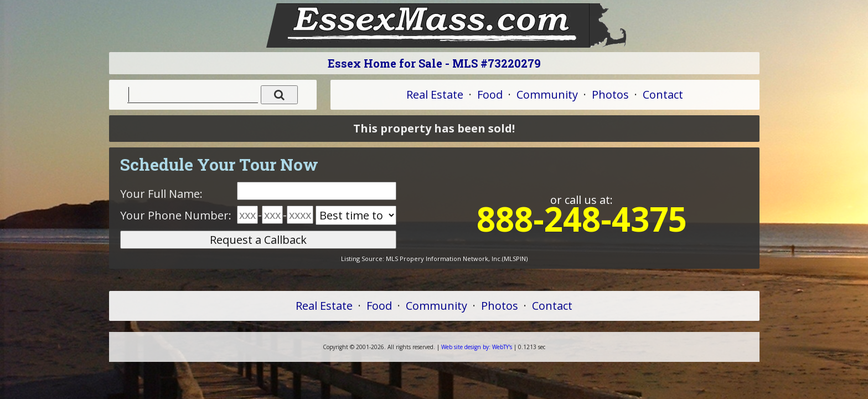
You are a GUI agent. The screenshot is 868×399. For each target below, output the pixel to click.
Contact (663, 94)
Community (547, 94)
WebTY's (477, 347)
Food (490, 94)
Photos (610, 94)
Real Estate (435, 94)
